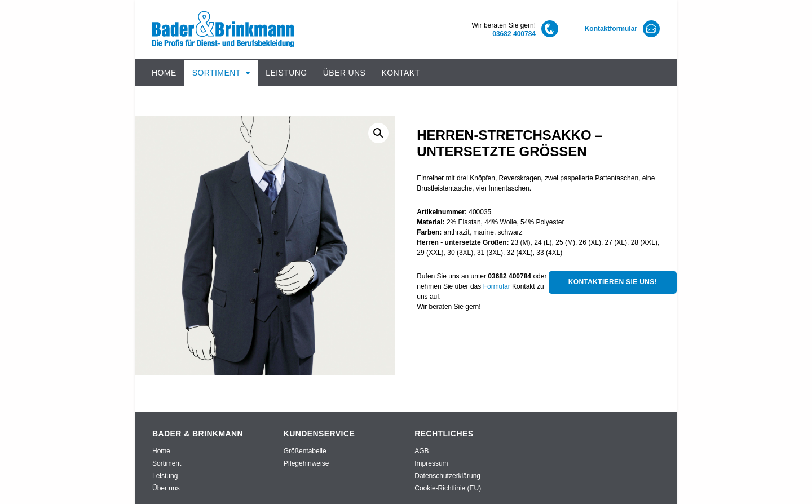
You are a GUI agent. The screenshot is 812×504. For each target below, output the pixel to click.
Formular (497, 286)
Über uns (345, 73)
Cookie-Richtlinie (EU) (448, 488)
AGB (422, 451)
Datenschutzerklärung (447, 476)
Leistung (286, 73)
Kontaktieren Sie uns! (613, 282)
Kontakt (400, 73)
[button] (378, 133)
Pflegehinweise (306, 463)
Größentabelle (305, 451)
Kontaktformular (611, 29)
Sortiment (217, 73)
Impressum (431, 463)
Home (164, 73)
